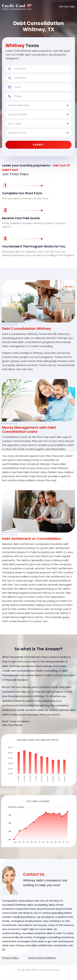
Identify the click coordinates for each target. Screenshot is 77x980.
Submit (38, 145)
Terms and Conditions (42, 958)
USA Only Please (12, 725)
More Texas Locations (16, 721)
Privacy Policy (10, 958)
